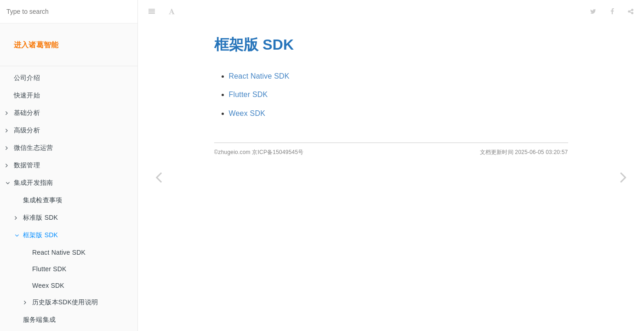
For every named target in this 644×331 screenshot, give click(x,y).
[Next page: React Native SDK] (623, 177)
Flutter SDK (49, 269)
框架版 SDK (36, 235)
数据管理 (23, 165)
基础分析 (23, 113)
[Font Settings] (172, 11)
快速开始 (27, 95)
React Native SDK (59, 252)
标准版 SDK (36, 217)
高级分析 (23, 130)
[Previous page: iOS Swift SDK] (159, 177)
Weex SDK (48, 285)
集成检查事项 (43, 200)
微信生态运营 (29, 148)
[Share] (631, 11)
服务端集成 (39, 320)
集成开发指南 (29, 183)
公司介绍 (27, 78)
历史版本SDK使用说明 (61, 302)
